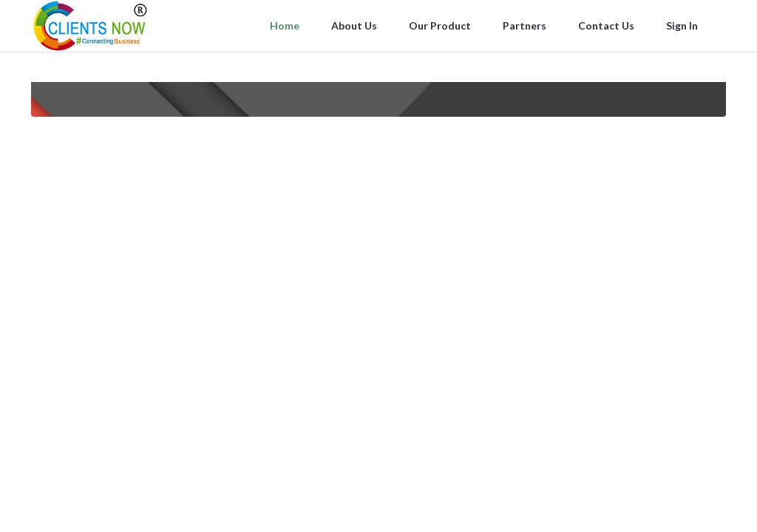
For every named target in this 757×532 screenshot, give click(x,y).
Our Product (441, 25)
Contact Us (607, 25)
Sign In (683, 25)
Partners (526, 25)
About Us (355, 25)
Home (286, 25)
